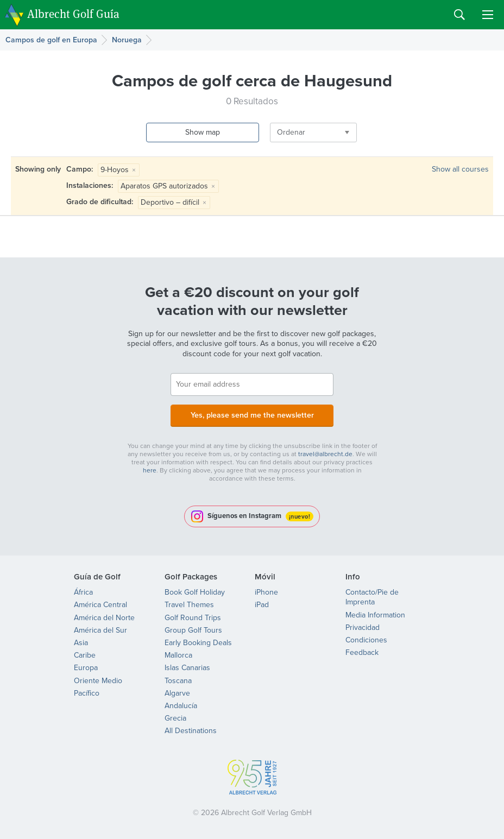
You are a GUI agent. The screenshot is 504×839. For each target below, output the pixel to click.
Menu (488, 15)
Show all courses (460, 169)
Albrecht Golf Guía (73, 14)
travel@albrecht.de (325, 453)
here (150, 470)
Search (459, 15)
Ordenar (278, 132)
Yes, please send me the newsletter (252, 415)
